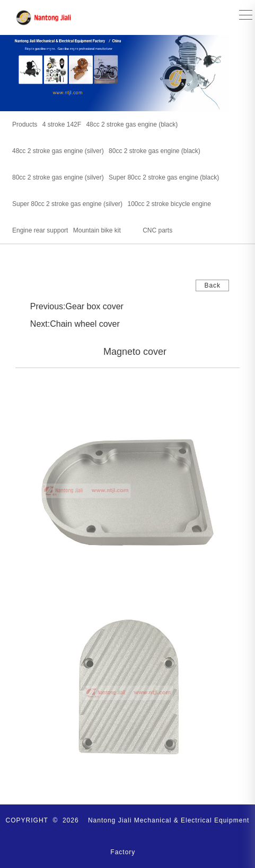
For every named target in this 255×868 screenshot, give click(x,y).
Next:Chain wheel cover (75, 324)
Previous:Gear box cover (77, 306)
